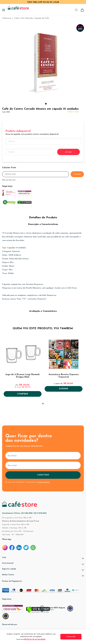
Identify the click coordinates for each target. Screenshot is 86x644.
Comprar (23, 394)
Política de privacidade (35, 639)
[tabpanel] (46, 62)
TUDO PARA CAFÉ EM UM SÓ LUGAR (43, 2)
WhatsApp (7, 539)
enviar (69, 152)
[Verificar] (38, 610)
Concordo (71, 637)
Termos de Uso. (44, 482)
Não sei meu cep (9, 180)
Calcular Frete (9, 168)
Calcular (77, 174)
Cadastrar (43, 475)
